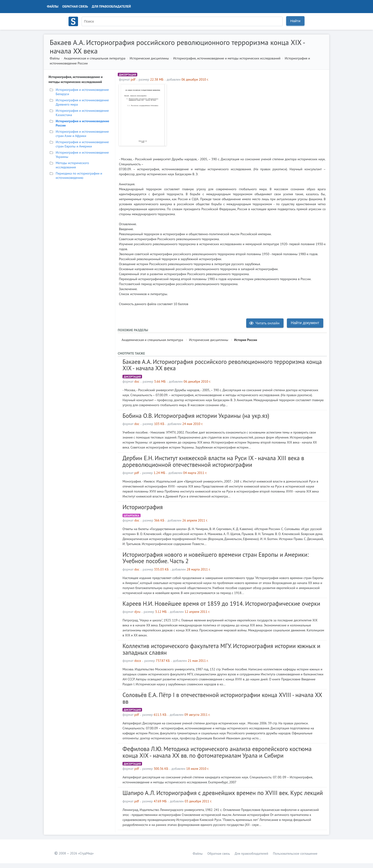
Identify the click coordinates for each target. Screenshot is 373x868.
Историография (143, 507)
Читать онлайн (264, 323)
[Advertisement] (247, 117)
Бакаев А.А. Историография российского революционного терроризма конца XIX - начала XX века (222, 365)
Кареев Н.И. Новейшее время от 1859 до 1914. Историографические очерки (221, 604)
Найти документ (305, 323)
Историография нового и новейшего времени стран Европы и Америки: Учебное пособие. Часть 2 (216, 558)
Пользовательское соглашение (295, 853)
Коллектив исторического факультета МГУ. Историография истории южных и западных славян (221, 649)
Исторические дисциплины (149, 58)
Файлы (53, 6)
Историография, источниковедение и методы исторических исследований (227, 58)
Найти (295, 21)
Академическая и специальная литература (95, 58)
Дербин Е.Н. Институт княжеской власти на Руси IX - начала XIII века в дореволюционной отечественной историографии (213, 461)
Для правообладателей (111, 6)
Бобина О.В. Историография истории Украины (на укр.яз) (196, 416)
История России (246, 340)
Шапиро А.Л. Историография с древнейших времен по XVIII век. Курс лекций (223, 793)
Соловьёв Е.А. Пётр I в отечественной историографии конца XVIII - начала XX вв (222, 698)
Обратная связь (75, 6)
